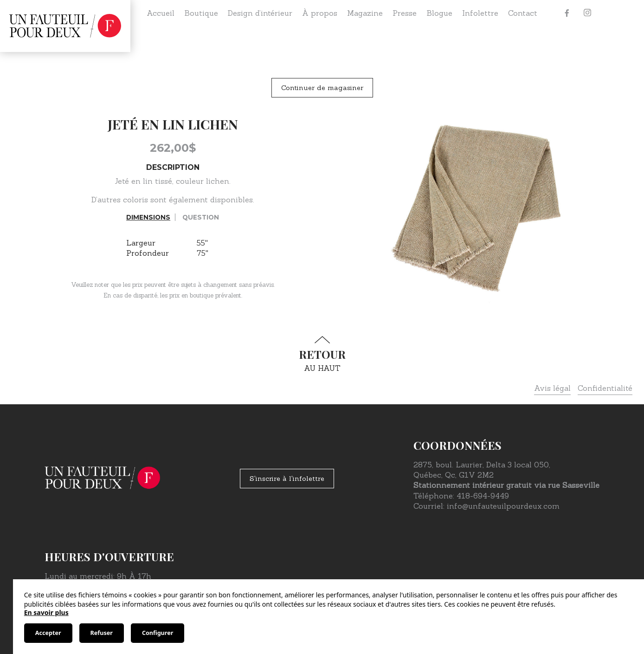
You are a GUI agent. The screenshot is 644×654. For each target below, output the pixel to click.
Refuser (102, 633)
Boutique (201, 13)
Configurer (158, 633)
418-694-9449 (483, 496)
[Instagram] (587, 13)
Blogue (439, 13)
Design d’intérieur (260, 13)
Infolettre (480, 13)
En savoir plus (46, 612)
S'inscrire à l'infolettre (287, 479)
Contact (523, 13)
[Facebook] (567, 13)
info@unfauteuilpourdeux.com (503, 506)
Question (201, 217)
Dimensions (148, 217)
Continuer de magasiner (322, 88)
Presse (405, 13)
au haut (322, 354)
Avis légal (552, 388)
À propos (320, 13)
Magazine (365, 13)
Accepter (48, 633)
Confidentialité (605, 388)
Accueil (161, 13)
